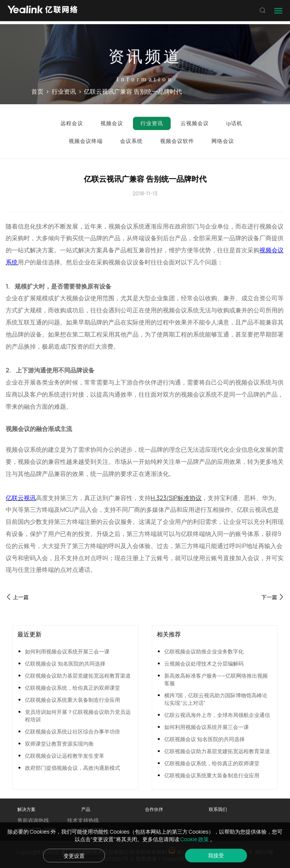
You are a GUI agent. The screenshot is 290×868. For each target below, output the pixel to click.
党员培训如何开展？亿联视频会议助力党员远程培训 (78, 716)
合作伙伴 (154, 809)
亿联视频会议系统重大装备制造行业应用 (72, 700)
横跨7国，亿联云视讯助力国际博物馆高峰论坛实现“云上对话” (216, 699)
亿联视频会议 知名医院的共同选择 (65, 663)
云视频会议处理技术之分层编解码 (204, 663)
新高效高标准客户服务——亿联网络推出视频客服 (216, 679)
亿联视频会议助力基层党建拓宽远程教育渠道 (78, 676)
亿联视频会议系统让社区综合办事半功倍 (72, 731)
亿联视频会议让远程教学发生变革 (65, 756)
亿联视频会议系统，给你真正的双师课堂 (72, 688)
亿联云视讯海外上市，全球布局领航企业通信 (217, 715)
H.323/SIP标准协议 (176, 498)
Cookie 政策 (195, 839)
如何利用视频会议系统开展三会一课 (67, 651)
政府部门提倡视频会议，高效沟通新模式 (72, 768)
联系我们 (218, 809)
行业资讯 (64, 92)
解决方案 (26, 809)
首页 (37, 92)
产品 (86, 809)
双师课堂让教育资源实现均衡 (59, 744)
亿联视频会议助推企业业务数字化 (204, 651)
